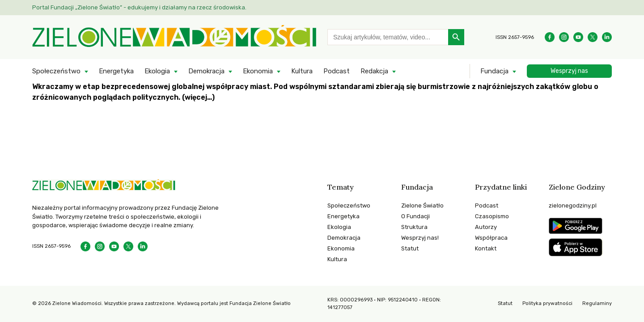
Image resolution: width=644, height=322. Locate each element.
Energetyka (116, 71)
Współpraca (491, 238)
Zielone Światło (422, 205)
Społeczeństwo (56, 71)
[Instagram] (564, 37)
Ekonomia (258, 71)
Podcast (337, 71)
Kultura (302, 71)
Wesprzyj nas (569, 71)
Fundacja (494, 71)
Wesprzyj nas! (420, 238)
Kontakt (486, 248)
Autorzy (486, 227)
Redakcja (374, 71)
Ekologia (157, 71)
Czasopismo (492, 216)
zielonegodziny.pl (573, 205)
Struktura (414, 227)
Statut (410, 248)
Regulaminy (597, 303)
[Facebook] (550, 37)
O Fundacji (415, 216)
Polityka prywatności (547, 303)
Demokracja (206, 71)
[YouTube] (578, 37)
